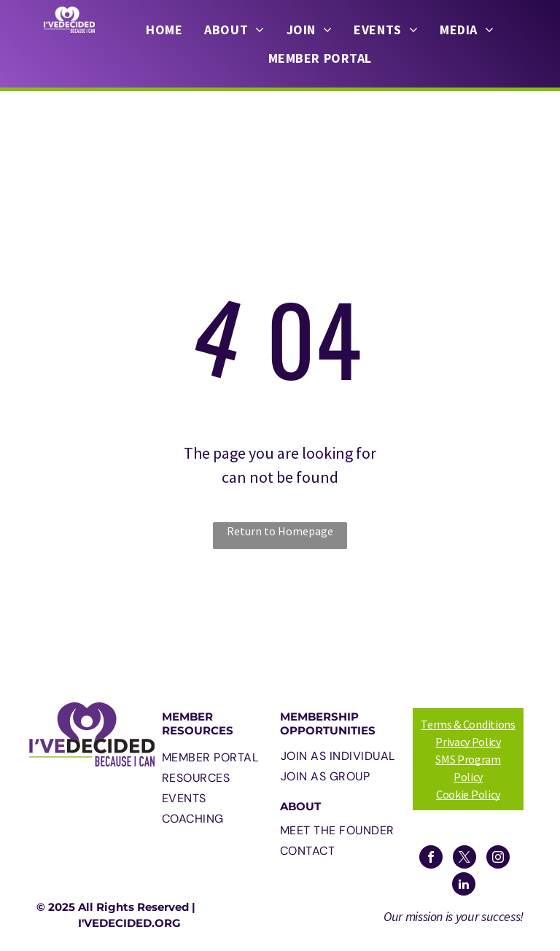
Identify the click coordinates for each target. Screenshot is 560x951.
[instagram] (498, 859)
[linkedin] (464, 886)
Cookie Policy (468, 794)
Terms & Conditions (468, 724)
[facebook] (431, 859)
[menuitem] (164, 30)
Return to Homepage (280, 531)
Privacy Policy (468, 742)
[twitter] (464, 859)
